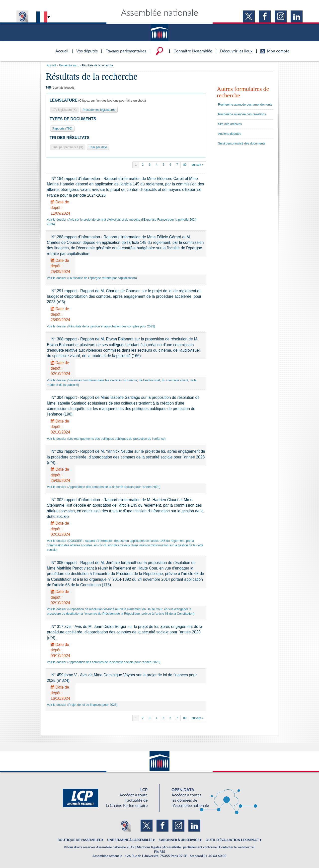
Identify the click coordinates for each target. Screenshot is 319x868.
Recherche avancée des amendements (245, 105)
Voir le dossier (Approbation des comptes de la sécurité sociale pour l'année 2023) (104, 487)
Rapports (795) (62, 129)
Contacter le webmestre (236, 847)
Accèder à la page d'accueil (60, 48)
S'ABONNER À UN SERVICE (179, 840)
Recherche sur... (69, 65)
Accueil (51, 65)
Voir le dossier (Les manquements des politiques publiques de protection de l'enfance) (106, 439)
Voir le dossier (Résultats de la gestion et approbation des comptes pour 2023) (101, 326)
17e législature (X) (64, 110)
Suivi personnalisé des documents (242, 144)
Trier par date (98, 147)
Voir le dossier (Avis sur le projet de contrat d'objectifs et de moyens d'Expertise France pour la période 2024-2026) (122, 222)
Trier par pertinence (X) (68, 147)
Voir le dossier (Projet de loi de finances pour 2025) (82, 705)
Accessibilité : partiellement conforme (190, 847)
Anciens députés (230, 134)
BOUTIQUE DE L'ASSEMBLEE (79, 840)
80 (185, 165)
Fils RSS (159, 852)
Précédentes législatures (99, 110)
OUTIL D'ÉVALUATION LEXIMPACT (232, 840)
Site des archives (230, 124)
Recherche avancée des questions (242, 114)
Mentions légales (149, 847)
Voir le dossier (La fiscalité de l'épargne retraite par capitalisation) (92, 278)
